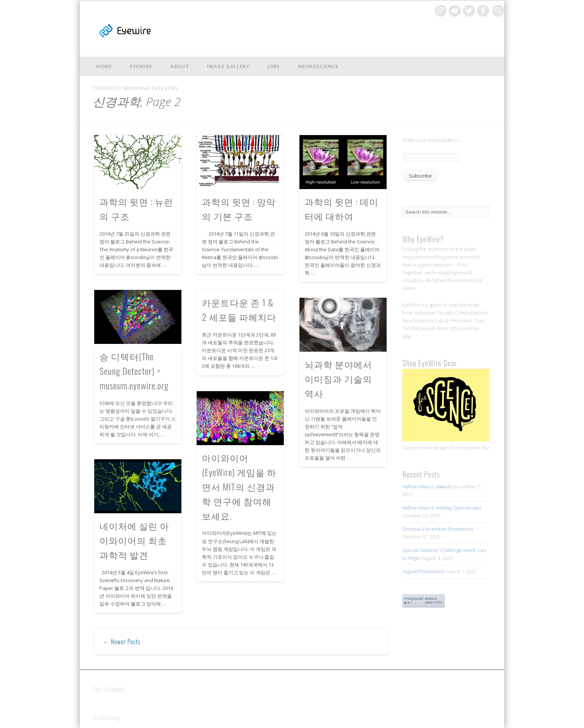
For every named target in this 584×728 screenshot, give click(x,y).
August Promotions (423, 571)
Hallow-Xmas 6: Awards (427, 486)
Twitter (469, 11)
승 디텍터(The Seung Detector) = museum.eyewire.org (134, 371)
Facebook (483, 11)
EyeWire (141, 66)
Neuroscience (318, 66)
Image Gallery (228, 66)
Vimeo (455, 11)
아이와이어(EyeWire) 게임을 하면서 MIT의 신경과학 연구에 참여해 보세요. (239, 486)
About (180, 66)
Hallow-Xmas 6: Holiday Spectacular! (442, 508)
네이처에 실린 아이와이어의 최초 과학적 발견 (134, 540)
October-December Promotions (438, 529)
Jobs (274, 66)
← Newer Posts (122, 642)
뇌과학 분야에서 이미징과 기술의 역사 (338, 379)
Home (104, 66)
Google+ (441, 11)
